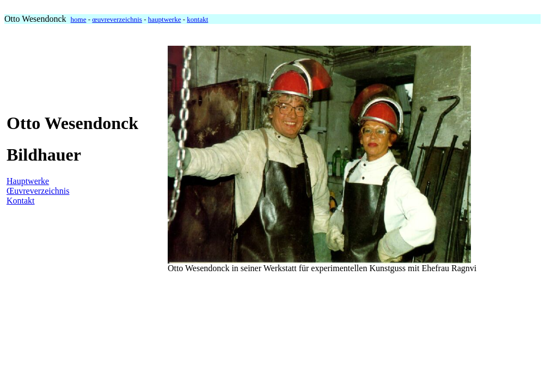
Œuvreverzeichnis (38, 191)
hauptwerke (165, 19)
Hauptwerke (28, 181)
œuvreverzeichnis (117, 19)
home (79, 19)
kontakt (197, 19)
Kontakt (21, 201)
